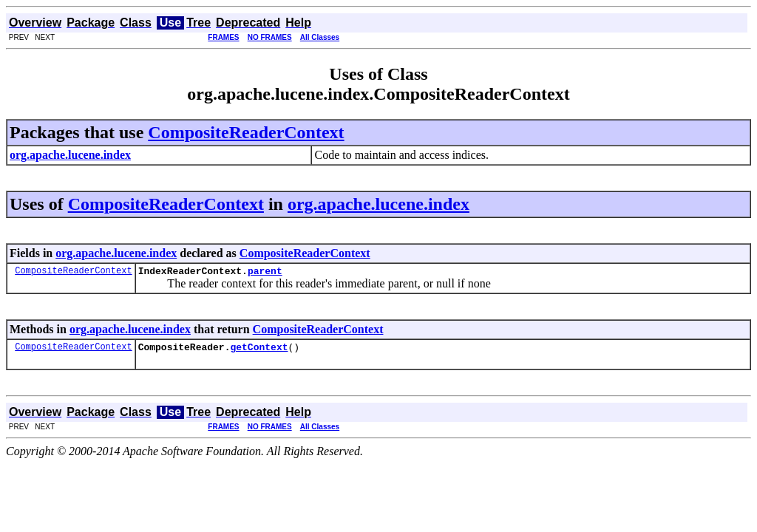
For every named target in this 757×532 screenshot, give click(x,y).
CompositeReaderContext (246, 132)
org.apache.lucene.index (378, 204)
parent (265, 273)
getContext (259, 351)
